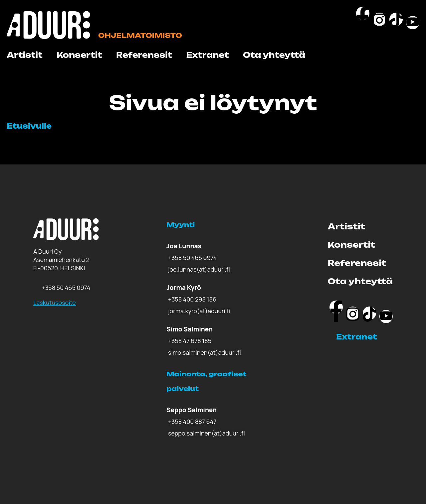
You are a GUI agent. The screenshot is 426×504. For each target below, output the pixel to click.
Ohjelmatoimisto (140, 35)
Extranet (207, 55)
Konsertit (79, 55)
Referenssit (144, 55)
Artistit (25, 55)
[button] (364, 337)
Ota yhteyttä (274, 55)
